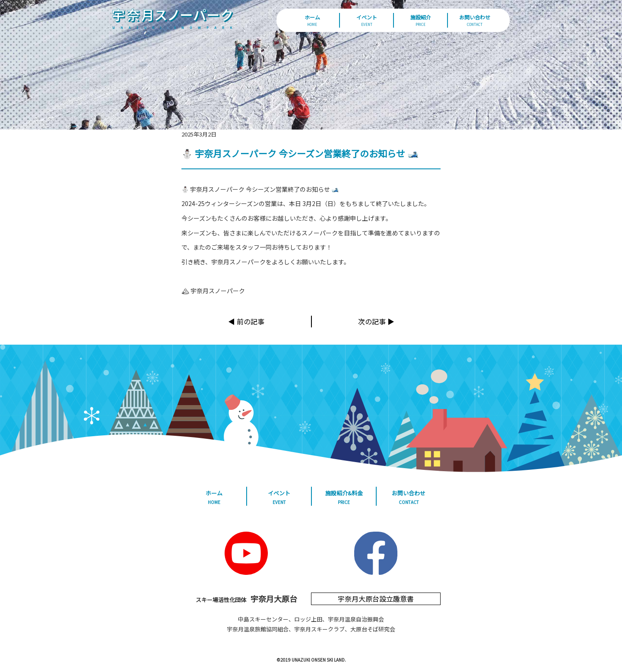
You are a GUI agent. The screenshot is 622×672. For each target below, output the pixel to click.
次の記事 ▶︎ (376, 321)
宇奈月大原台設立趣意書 (376, 599)
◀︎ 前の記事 (246, 321)
